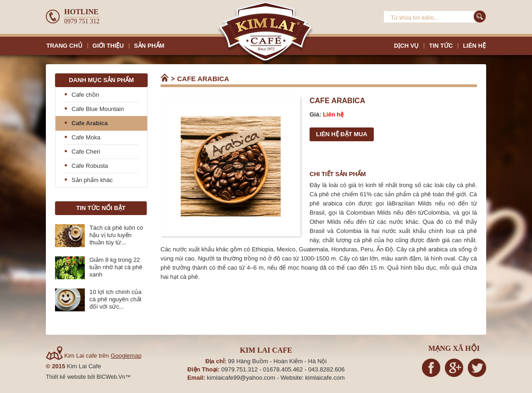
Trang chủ (165, 78)
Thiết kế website (67, 377)
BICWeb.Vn (111, 377)
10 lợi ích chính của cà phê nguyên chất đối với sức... (116, 299)
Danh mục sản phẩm (101, 80)
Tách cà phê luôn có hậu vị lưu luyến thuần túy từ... (116, 235)
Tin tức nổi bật (101, 208)
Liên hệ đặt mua (342, 134)
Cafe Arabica (203, 79)
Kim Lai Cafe (84, 366)
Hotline (81, 12)
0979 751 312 (82, 21)
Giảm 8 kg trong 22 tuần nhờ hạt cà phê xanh (116, 267)
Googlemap (126, 356)
